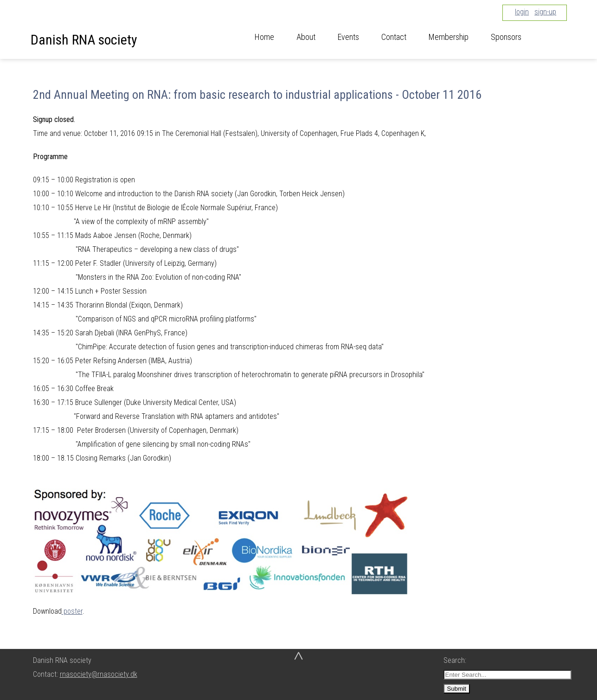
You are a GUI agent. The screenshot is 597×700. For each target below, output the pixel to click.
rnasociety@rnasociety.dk (99, 674)
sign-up (545, 12)
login (522, 12)
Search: (456, 660)
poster (72, 611)
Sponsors (506, 37)
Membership (449, 37)
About (306, 37)
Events (348, 37)
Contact (394, 37)
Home (264, 37)
